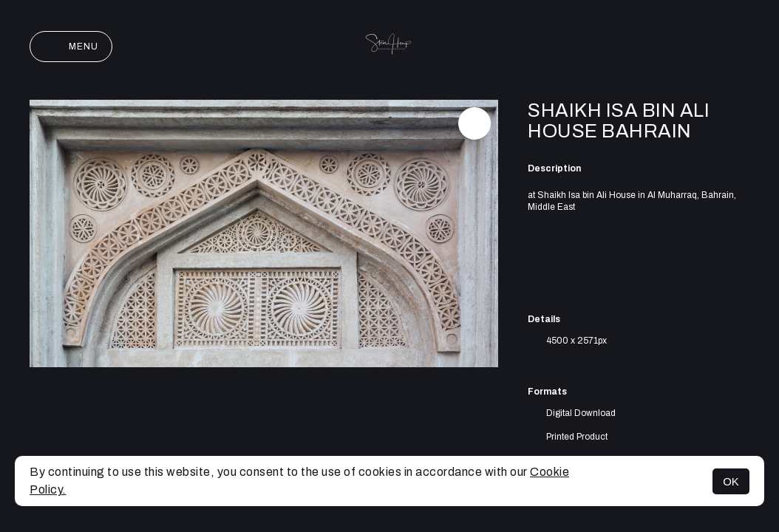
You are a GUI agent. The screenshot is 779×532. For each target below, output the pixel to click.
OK (731, 481)
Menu (71, 47)
